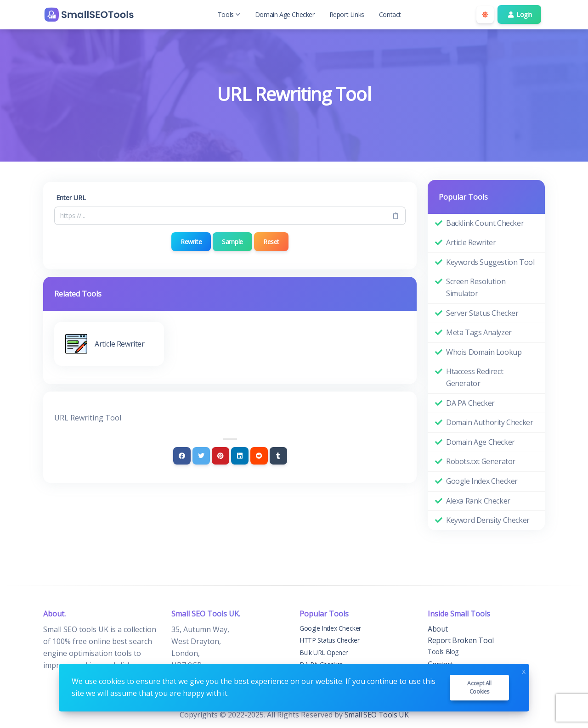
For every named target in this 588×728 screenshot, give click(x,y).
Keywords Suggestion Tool (490, 262)
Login (519, 14)
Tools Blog (443, 652)
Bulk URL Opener (324, 652)
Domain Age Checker (285, 14)
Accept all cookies (479, 687)
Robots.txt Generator (481, 461)
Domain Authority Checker (489, 422)
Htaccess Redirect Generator (475, 377)
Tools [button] (229, 14)
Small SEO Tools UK (377, 715)
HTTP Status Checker (329, 640)
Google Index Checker (482, 481)
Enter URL (71, 198)
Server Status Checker (482, 313)
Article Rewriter (471, 242)
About (438, 629)
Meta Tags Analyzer (479, 332)
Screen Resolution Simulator (476, 287)
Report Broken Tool (461, 640)
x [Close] (524, 670)
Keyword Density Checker (488, 520)
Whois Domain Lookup (484, 352)
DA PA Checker (470, 403)
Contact (390, 14)
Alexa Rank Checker (478, 501)
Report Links (347, 14)
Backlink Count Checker (485, 223)
